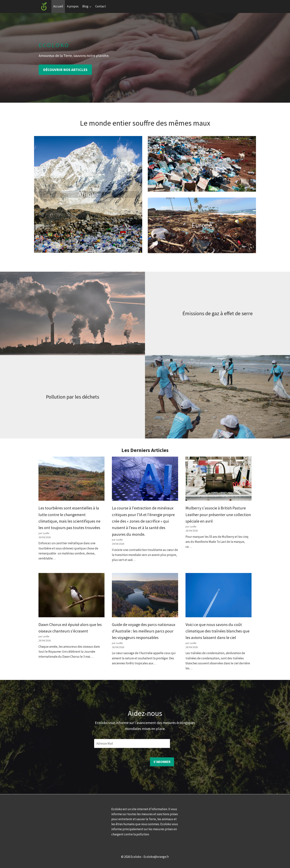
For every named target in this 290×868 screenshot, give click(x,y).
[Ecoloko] (44, 6)
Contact (101, 6)
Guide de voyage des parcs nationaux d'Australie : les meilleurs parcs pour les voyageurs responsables (144, 631)
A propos (73, 6)
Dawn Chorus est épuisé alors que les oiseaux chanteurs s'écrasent (70, 628)
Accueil (58, 6)
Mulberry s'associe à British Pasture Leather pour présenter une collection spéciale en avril (218, 515)
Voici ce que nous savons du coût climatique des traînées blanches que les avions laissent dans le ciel (217, 631)
